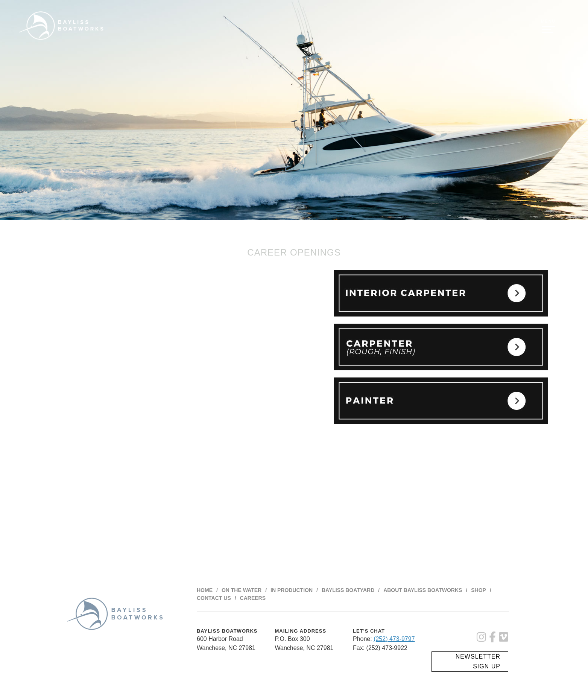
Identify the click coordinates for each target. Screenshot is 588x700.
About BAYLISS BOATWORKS (423, 590)
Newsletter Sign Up (478, 661)
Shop (479, 590)
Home (205, 590)
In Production (292, 590)
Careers (253, 598)
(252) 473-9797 (394, 639)
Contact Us (214, 598)
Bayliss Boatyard (348, 590)
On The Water (242, 590)
